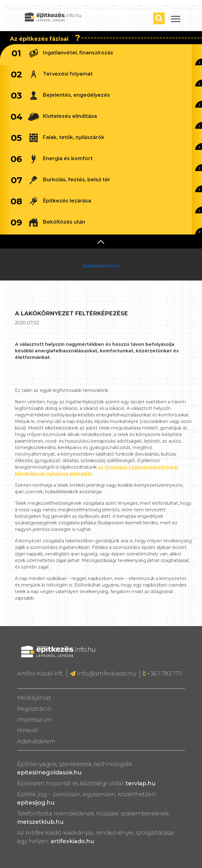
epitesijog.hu (36, 803)
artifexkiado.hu (72, 841)
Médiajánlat (34, 698)
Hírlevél (28, 731)
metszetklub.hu (40, 822)
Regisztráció (34, 709)
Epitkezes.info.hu (101, 266)
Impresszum (34, 720)
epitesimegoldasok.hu (49, 773)
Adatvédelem (36, 741)
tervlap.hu (141, 783)
